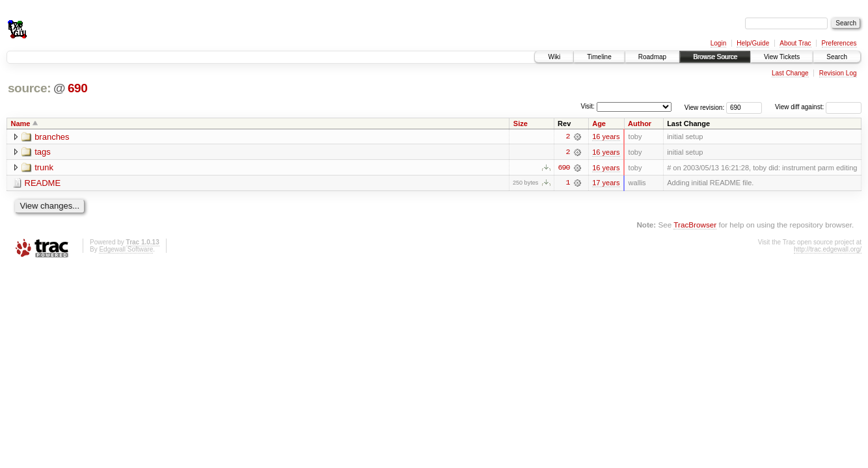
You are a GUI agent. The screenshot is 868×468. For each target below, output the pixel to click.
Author (640, 123)
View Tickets (782, 57)
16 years (606, 136)
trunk (44, 168)
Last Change (790, 73)
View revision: (705, 107)
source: (29, 88)
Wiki (554, 57)
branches (52, 137)
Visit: (588, 106)
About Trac (795, 43)
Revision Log (838, 73)
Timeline (599, 57)
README (43, 184)
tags (43, 152)
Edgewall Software (126, 249)
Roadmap (652, 57)
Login (718, 43)
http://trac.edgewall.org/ (828, 249)
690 (78, 88)
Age (599, 123)
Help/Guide (753, 43)
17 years (606, 183)
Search (837, 57)
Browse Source (715, 57)
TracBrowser (695, 225)
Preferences (839, 43)
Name (21, 123)
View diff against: (818, 107)
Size (521, 123)
